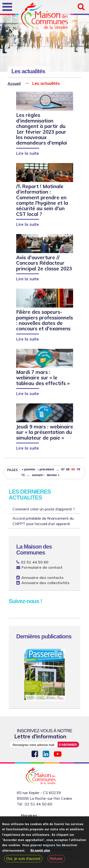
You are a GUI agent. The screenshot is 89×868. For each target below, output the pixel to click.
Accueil (14, 83)
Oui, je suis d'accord (23, 859)
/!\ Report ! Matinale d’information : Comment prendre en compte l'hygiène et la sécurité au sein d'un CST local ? (42, 200)
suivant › (38, 475)
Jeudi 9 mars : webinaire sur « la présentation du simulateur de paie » (45, 432)
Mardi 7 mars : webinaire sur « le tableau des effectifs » (43, 378)
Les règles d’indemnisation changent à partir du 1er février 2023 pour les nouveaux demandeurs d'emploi (42, 129)
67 (63, 469)
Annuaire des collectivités (45, 583)
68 (68, 469)
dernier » (53, 475)
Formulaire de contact (42, 567)
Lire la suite (28, 153)
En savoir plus (40, 851)
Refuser (56, 859)
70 (78, 469)
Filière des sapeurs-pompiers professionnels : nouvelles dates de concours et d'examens (44, 320)
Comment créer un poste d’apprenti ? (44, 509)
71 (23, 475)
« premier (28, 469)
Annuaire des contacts (42, 577)
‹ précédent (46, 469)
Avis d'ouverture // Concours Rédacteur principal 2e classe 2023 (44, 263)
